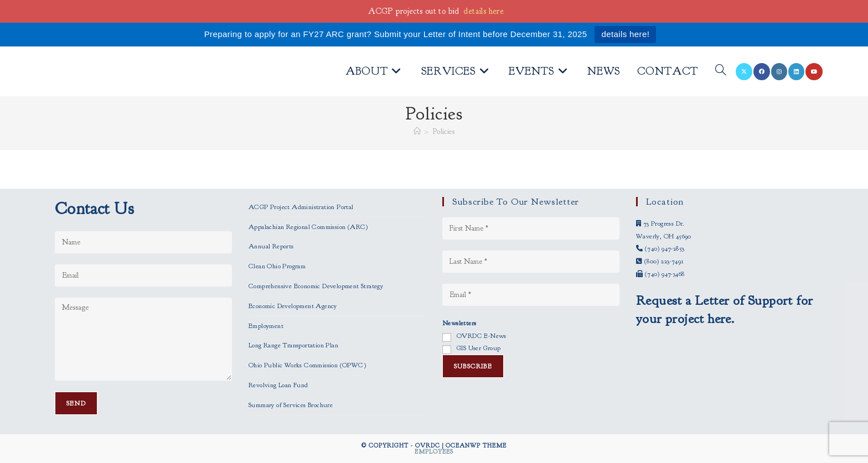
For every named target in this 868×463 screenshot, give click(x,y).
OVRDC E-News (482, 336)
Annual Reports (271, 246)
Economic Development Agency (293, 306)
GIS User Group (479, 348)
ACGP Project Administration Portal (301, 207)
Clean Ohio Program (277, 266)
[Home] (417, 132)
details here (484, 11)
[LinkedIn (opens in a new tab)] (796, 72)
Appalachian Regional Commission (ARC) (308, 227)
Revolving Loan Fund (278, 385)
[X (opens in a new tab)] (744, 72)
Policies (444, 132)
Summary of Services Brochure (291, 405)
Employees (434, 451)
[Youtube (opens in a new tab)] (814, 72)
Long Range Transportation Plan (293, 345)
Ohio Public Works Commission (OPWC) (307, 365)
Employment (266, 326)
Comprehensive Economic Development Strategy (316, 286)
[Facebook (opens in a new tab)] (762, 72)
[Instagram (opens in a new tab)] (779, 72)
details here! (625, 34)
